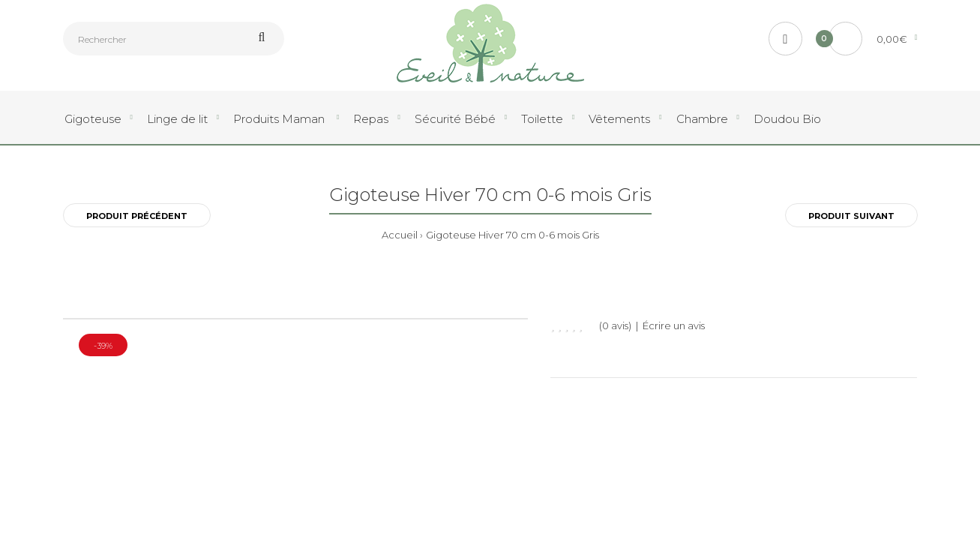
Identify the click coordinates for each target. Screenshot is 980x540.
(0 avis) (615, 325)
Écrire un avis (674, 325)
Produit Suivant (851, 216)
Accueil (400, 235)
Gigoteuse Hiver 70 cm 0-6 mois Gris (512, 235)
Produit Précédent (137, 216)
